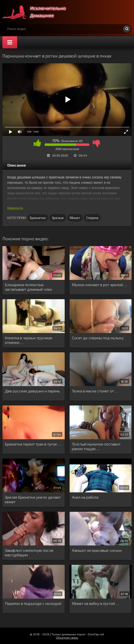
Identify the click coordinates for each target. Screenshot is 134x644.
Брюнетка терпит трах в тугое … (33, 444)
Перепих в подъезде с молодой (33, 603)
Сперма (92, 218)
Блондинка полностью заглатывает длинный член (28, 287)
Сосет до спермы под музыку (98, 338)
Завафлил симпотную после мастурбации (29, 552)
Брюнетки (38, 218)
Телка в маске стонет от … (95, 391)
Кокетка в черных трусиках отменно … (29, 340)
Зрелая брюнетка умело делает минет (33, 499)
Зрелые (58, 218)
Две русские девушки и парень (32, 391)
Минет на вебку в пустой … (95, 603)
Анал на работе (85, 497)
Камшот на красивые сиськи (97, 550)
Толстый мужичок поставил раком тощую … (96, 446)
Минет (75, 218)
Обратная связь (67, 637)
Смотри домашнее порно (39, 12)
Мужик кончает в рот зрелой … (99, 285)
